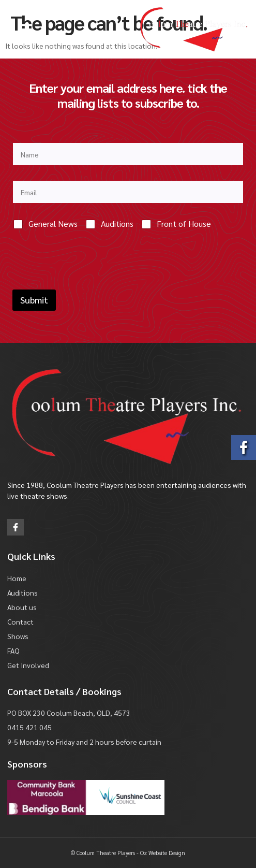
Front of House (184, 224)
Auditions (117, 224)
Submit (34, 300)
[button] (26, 30)
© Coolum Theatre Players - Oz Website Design (128, 853)
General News (53, 224)
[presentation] (91, 283)
